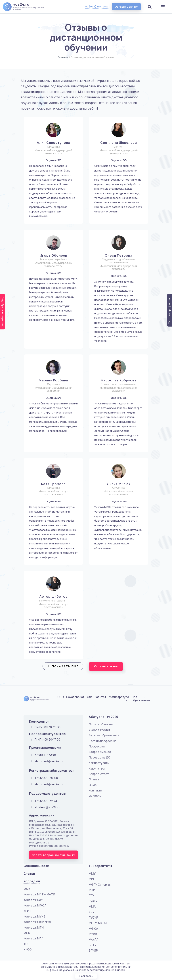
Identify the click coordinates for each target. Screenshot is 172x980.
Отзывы (94, 779)
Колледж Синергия (37, 922)
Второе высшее (100, 752)
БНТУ (93, 945)
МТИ (92, 890)
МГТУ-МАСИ (98, 923)
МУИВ (93, 934)
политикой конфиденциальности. (104, 970)
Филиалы (95, 796)
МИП (92, 879)
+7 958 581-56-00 (46, 778)
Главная (63, 57)
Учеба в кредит (99, 730)
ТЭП (27, 944)
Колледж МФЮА (35, 905)
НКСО (28, 949)
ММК (27, 889)
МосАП (94, 939)
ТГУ (91, 895)
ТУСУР (93, 918)
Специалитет (97, 697)
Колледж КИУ (33, 900)
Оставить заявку (126, 7)
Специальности (36, 866)
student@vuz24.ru (47, 807)
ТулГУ (93, 901)
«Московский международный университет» (54, 152)
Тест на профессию (103, 741)
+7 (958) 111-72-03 (97, 6)
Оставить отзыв (106, 666)
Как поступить (99, 763)
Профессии (97, 746)
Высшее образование (104, 735)
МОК (27, 933)
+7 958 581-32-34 (46, 801)
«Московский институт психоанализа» (53, 493)
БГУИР (93, 950)
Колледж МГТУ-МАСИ (39, 894)
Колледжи (32, 881)
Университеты (100, 866)
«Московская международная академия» (119, 268)
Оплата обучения (101, 724)
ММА (92, 906)
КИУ (92, 912)
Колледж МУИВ (34, 916)
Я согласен (86, 976)
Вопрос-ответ (99, 774)
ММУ (92, 874)
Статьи (29, 874)
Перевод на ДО (99, 757)
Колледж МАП (33, 938)
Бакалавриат (75, 697)
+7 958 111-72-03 (46, 755)
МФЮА (93, 929)
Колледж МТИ (34, 927)
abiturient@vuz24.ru (49, 761)
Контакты (96, 790)
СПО (61, 697)
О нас (93, 785)
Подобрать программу (3, 312)
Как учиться (97, 768)
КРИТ (27, 911)
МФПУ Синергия (100, 885)
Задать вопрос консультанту (53, 855)
